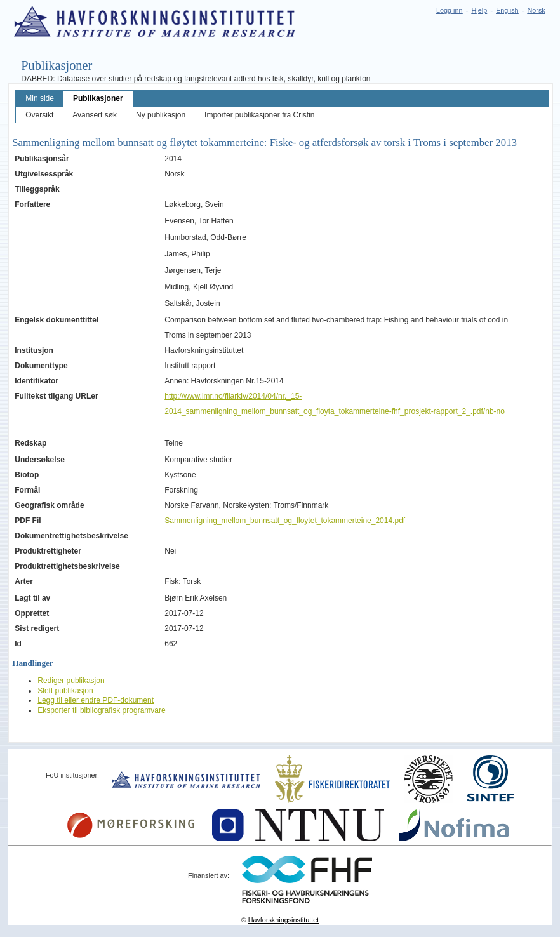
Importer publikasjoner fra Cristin (259, 115)
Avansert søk (95, 115)
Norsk (537, 10)
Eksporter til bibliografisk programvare (101, 710)
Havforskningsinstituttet (284, 920)
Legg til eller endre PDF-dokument (96, 700)
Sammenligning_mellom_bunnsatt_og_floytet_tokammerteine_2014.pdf (285, 521)
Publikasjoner (98, 98)
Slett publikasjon (65, 691)
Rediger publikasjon (71, 681)
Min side (40, 98)
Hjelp (480, 10)
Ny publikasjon (161, 115)
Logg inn (449, 10)
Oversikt (39, 115)
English (507, 10)
